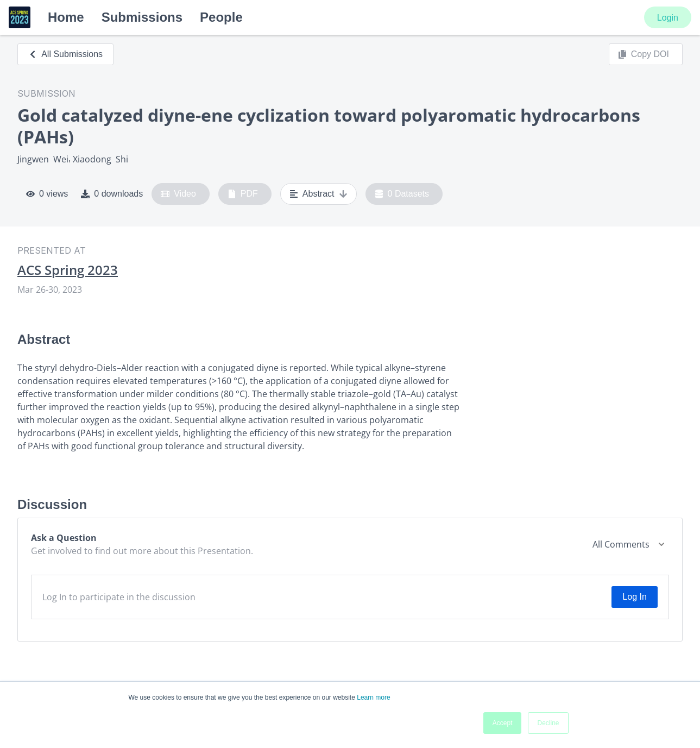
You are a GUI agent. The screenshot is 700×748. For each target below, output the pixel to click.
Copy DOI (644, 54)
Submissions (142, 17)
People (221, 17)
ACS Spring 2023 (68, 270)
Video (178, 194)
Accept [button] (503, 723)
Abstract (319, 194)
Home (66, 17)
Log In (634, 597)
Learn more (373, 697)
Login (668, 18)
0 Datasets (402, 194)
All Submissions (65, 54)
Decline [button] (548, 723)
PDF (243, 194)
